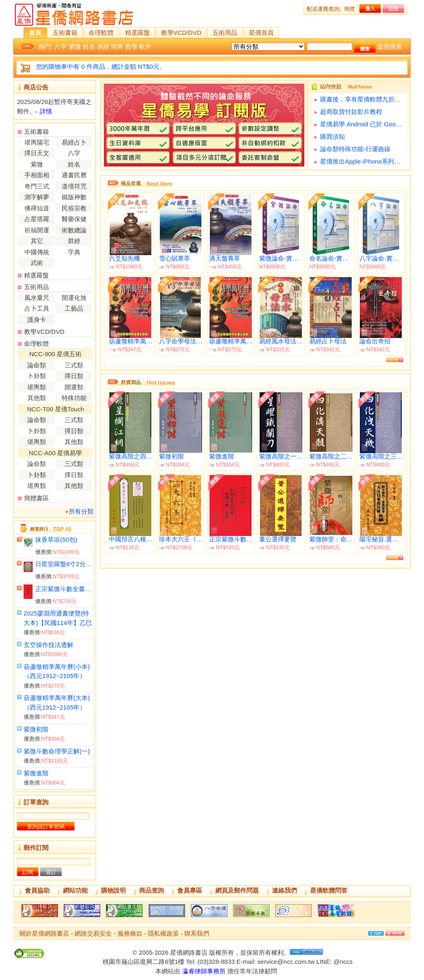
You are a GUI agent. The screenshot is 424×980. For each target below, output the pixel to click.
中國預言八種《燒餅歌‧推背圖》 (131, 539)
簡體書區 (36, 498)
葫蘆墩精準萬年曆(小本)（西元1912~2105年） (231, 341)
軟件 (145, 47)
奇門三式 (37, 186)
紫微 (75, 47)
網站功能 (75, 890)
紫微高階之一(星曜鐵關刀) (281, 456)
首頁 (35, 33)
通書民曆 (74, 175)
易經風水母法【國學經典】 (281, 341)
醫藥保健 (74, 219)
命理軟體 (101, 33)
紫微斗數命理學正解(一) (57, 751)
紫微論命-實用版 (281, 258)
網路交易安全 (93, 933)
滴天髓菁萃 (225, 258)
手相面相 (37, 175)
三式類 (74, 365)
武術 (37, 263)
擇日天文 (37, 153)
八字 (60, 47)
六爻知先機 (124, 258)
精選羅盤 (137, 33)
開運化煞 (74, 298)
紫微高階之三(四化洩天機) (381, 456)
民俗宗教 (74, 208)
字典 (74, 252)
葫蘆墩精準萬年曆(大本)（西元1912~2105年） (131, 341)
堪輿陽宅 (37, 142)
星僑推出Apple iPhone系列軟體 (362, 161)
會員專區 (190, 890)
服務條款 (130, 933)
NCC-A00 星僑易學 (55, 453)
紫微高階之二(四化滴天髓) (331, 456)
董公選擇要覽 (278, 539)
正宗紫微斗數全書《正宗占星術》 (64, 589)
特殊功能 (74, 398)
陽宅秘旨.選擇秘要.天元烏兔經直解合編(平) (381, 539)
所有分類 (81, 511)
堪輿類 (37, 387)
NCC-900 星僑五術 (56, 354)
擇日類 (74, 376)
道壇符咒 (74, 186)
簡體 (349, 9)
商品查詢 (152, 890)
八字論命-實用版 (381, 258)
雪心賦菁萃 (175, 258)
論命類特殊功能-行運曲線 (355, 149)
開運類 (74, 387)
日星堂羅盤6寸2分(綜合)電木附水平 (64, 564)
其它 (37, 241)
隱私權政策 (163, 933)
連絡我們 (284, 890)
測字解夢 (37, 197)
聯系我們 (197, 933)
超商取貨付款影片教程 (351, 112)
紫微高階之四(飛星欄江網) (131, 456)
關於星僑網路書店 (44, 933)
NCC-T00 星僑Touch (55, 409)
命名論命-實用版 (331, 258)
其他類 (37, 398)
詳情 (46, 111)
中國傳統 (37, 252)
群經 (74, 241)
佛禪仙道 (37, 208)
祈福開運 (37, 230)
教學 (131, 47)
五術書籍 (65, 33)
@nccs (343, 962)
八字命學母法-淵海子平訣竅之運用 (181, 341)
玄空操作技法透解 (48, 645)
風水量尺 (37, 298)
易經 (103, 47)
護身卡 (37, 320)
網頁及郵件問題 (237, 890)
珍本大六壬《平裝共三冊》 (181, 539)
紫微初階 (36, 729)
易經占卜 (74, 142)
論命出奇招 (375, 341)
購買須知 (332, 136)
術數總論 (74, 230)
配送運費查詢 (323, 9)
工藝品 (74, 308)
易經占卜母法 (328, 341)
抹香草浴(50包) (56, 539)
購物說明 (113, 890)
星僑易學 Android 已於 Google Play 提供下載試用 (362, 124)
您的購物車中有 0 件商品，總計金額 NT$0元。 (101, 66)
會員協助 (37, 890)
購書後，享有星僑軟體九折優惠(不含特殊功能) (362, 99)
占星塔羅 (37, 219)
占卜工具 (37, 308)
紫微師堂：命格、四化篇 (331, 539)
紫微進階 (36, 773)
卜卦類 (37, 376)
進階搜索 (390, 47)
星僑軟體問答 (329, 890)
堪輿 (117, 47)
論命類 (37, 365)
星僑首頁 (261, 33)
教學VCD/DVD (181, 33)
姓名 (89, 47)
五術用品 (225, 33)
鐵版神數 (74, 197)
